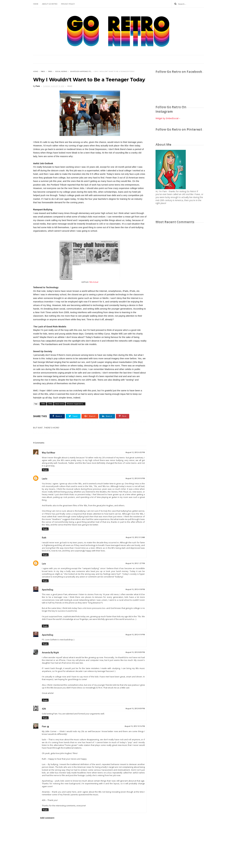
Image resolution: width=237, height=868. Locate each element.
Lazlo (45, 479)
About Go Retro (50, 4)
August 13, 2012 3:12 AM (135, 537)
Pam (44, 726)
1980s (43, 71)
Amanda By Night (50, 653)
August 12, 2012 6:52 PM (135, 452)
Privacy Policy (68, 4)
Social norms (61, 71)
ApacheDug (48, 590)
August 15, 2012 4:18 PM (135, 589)
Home (36, 4)
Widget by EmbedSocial (168, 118)
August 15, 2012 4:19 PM (135, 635)
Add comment (47, 818)
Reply (45, 470)
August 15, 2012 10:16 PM (135, 726)
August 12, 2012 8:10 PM (135, 478)
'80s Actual (94, 282)
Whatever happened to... (81, 71)
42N (44, 709)
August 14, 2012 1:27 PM (135, 563)
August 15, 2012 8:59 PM (135, 709)
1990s (50, 71)
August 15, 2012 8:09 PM (135, 652)
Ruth (44, 538)
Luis (44, 564)
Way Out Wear (49, 453)
